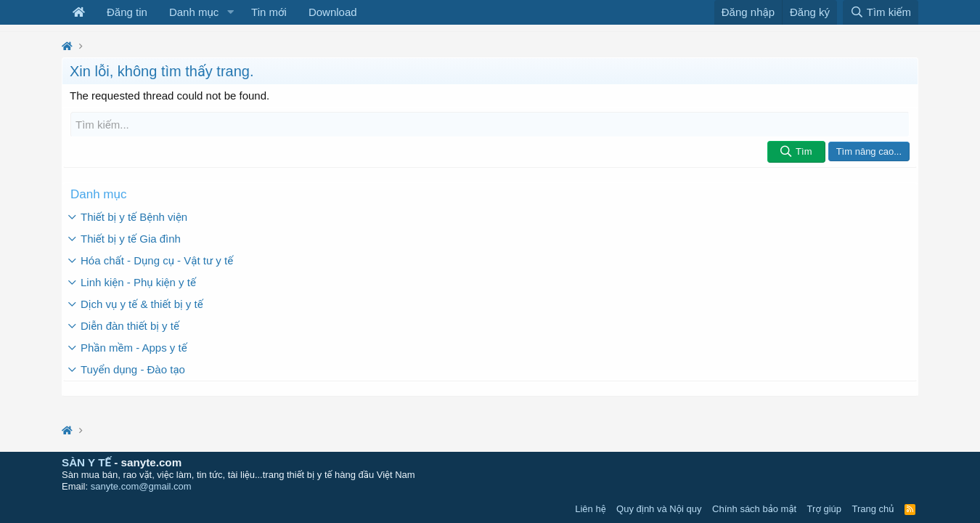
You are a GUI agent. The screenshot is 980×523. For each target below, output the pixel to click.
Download (333, 12)
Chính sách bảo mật (754, 509)
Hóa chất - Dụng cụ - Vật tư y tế (157, 260)
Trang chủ (873, 509)
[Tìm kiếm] (490, 125)
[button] (230, 12)
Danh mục (194, 12)
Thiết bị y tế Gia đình (131, 239)
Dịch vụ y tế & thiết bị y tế (142, 304)
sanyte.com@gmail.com (141, 486)
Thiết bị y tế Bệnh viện (134, 217)
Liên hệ (590, 509)
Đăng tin (127, 12)
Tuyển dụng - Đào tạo (133, 369)
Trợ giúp (824, 509)
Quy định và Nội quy (659, 509)
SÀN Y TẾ (86, 462)
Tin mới (269, 12)
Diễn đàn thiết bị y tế (130, 326)
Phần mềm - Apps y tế (134, 348)
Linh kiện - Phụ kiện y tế (138, 282)
